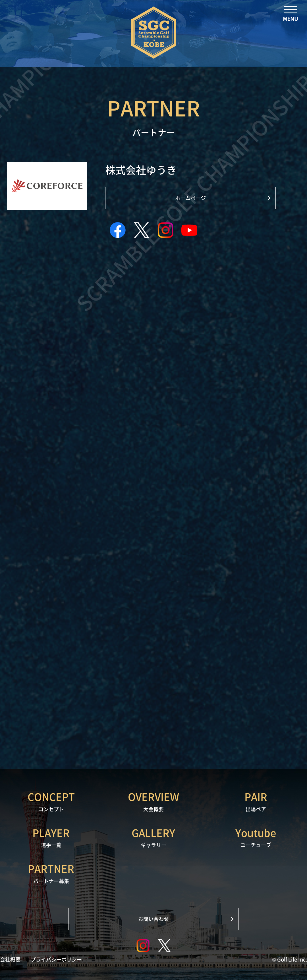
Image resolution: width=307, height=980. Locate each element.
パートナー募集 (51, 873)
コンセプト (51, 801)
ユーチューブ (256, 837)
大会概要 (153, 801)
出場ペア (256, 801)
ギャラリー (153, 837)
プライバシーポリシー (56, 960)
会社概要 (10, 960)
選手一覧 (51, 837)
